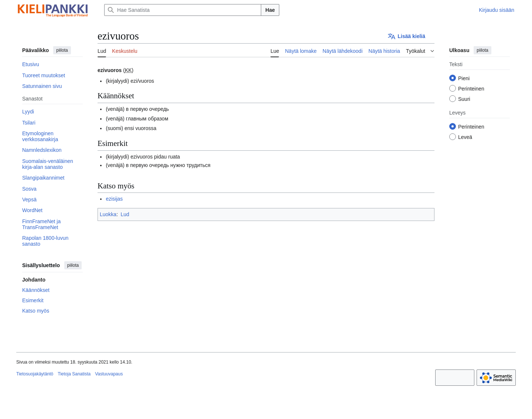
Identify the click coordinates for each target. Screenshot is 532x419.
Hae (270, 10)
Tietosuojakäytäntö (35, 374)
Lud (125, 214)
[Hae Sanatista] (183, 10)
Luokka (108, 214)
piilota (62, 50)
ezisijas (114, 199)
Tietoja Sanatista (74, 374)
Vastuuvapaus (109, 374)
